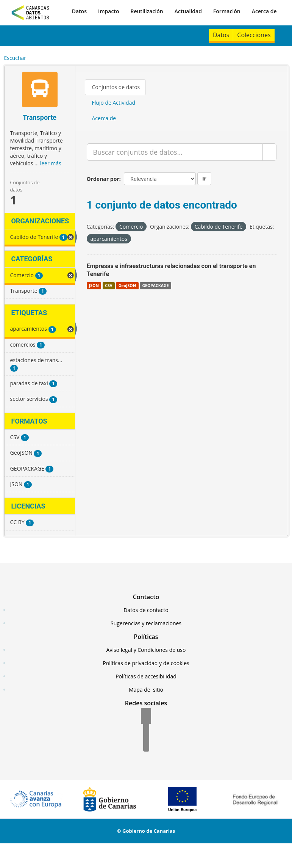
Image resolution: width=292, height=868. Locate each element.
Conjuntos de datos (116, 87)
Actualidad (188, 11)
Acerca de (264, 11)
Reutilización (147, 11)
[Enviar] (269, 152)
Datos (79, 11)
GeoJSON (127, 286)
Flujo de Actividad (114, 103)
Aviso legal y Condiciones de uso (146, 650)
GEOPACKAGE (155, 286)
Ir (204, 178)
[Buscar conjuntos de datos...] (175, 152)
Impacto (109, 11)
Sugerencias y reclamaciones (146, 623)
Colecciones (254, 35)
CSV (109, 286)
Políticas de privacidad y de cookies (146, 663)
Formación (227, 11)
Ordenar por (103, 179)
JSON (94, 286)
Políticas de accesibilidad (146, 676)
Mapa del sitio (146, 690)
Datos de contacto (146, 610)
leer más (51, 163)
